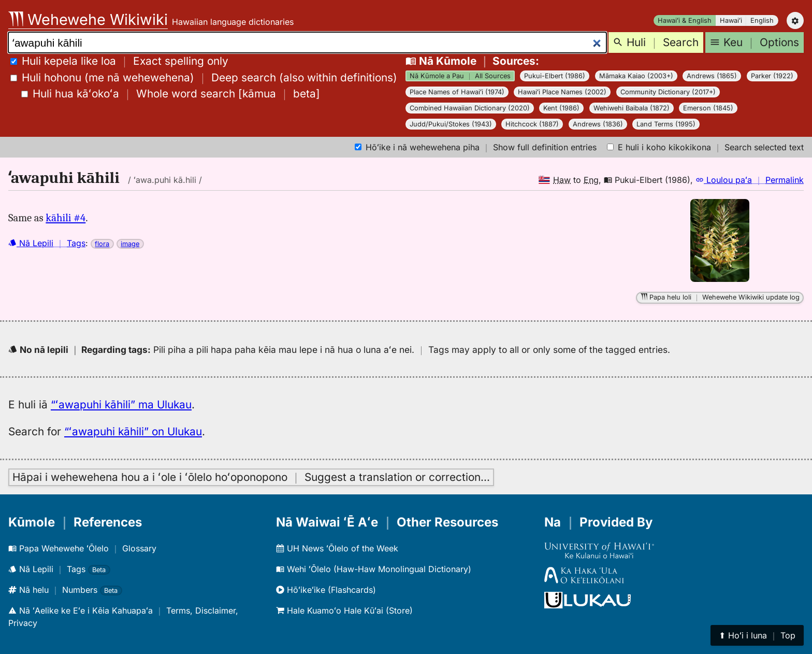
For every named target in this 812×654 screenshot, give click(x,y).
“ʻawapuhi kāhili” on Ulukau (133, 431)
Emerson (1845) (708, 108)
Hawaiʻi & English (685, 20)
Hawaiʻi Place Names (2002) (562, 92)
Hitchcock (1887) (532, 124)
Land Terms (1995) (666, 124)
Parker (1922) (772, 76)
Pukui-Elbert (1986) (555, 76)
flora (102, 244)
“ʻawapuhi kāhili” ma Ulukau (121, 404)
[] (171, 94)
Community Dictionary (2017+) (668, 92)
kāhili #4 (66, 218)
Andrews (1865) (712, 76)
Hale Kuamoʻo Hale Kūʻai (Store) (344, 610)
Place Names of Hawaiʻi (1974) (457, 92)
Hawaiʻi (731, 20)
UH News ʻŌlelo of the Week (337, 548)
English (762, 20)
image (130, 244)
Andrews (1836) (598, 124)
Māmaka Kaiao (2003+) (636, 76)
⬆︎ (757, 635)
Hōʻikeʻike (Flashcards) (326, 590)
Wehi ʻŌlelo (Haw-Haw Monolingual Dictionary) (374, 569)
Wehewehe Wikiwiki (88, 19)
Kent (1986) (561, 108)
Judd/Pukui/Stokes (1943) (451, 124)
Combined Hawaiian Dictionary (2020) (470, 108)
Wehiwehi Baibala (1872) (632, 108)
